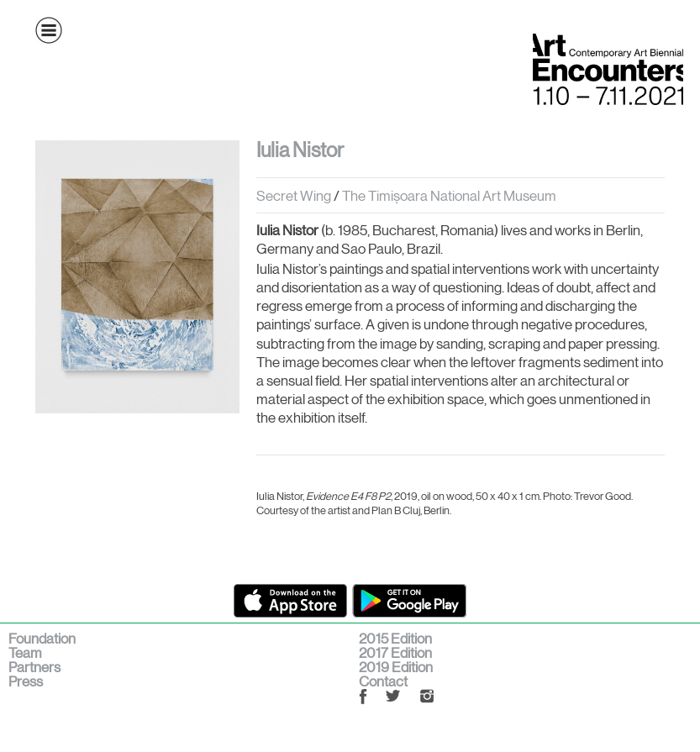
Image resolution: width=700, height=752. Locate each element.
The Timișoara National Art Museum (449, 196)
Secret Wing (294, 196)
